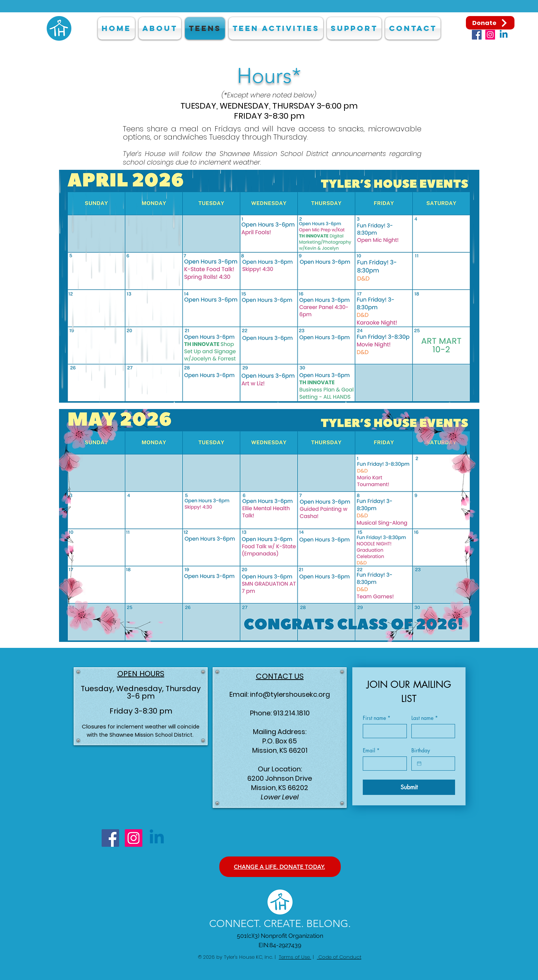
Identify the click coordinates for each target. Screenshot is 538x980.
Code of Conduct (339, 957)
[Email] (383, 764)
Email (371, 750)
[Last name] (431, 731)
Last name (425, 718)
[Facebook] (477, 35)
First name (377, 718)
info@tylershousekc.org (290, 694)
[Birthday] (419, 764)
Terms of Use (295, 957)
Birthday (421, 750)
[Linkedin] (504, 35)
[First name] (383, 731)
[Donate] (490, 23)
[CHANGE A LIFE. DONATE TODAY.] (280, 867)
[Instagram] (490, 35)
